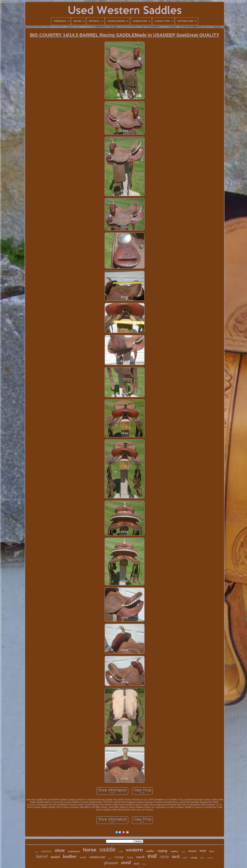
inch (137, 864)
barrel (42, 856)
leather (70, 856)
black (130, 857)
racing (194, 858)
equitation (47, 851)
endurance (74, 851)
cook (121, 851)
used (126, 862)
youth (83, 857)
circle (164, 857)
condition (97, 857)
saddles (150, 851)
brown (192, 851)
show (60, 850)
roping (162, 851)
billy (202, 858)
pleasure (111, 863)
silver (212, 851)
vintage (119, 857)
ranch (140, 857)
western (134, 850)
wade (185, 858)
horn (37, 852)
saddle (108, 849)
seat (203, 851)
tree (144, 864)
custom (210, 858)
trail (152, 856)
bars (110, 858)
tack (176, 856)
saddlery (174, 851)
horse (90, 850)
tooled (55, 857)
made (184, 852)
